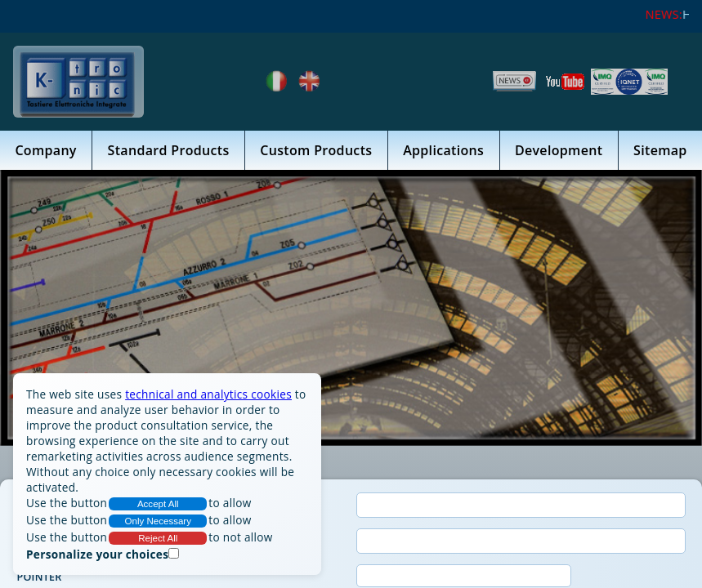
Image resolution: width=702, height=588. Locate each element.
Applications (443, 152)
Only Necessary (159, 521)
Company (45, 152)
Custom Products (316, 152)
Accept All (158, 504)
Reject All (158, 538)
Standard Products (169, 152)
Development (559, 152)
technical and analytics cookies (208, 394)
